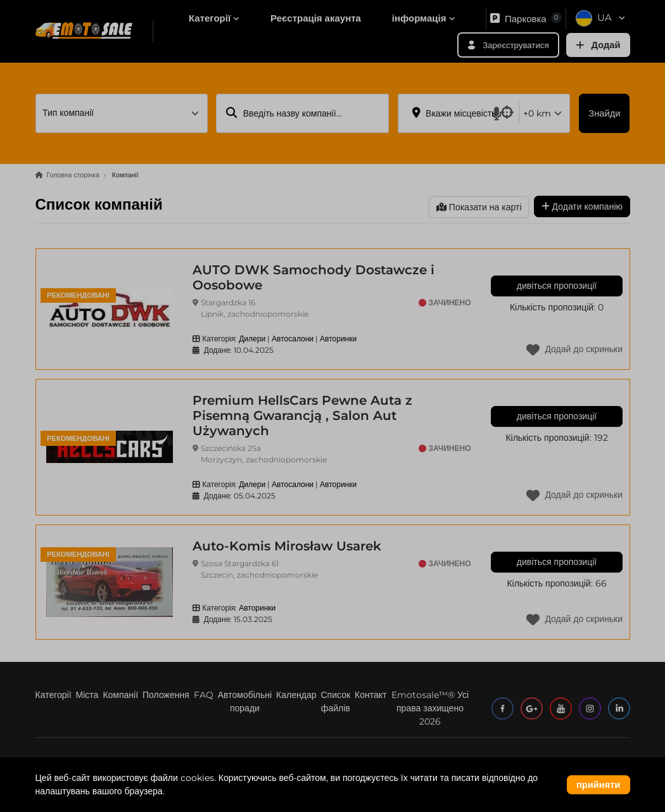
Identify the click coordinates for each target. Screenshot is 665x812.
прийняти (598, 785)
